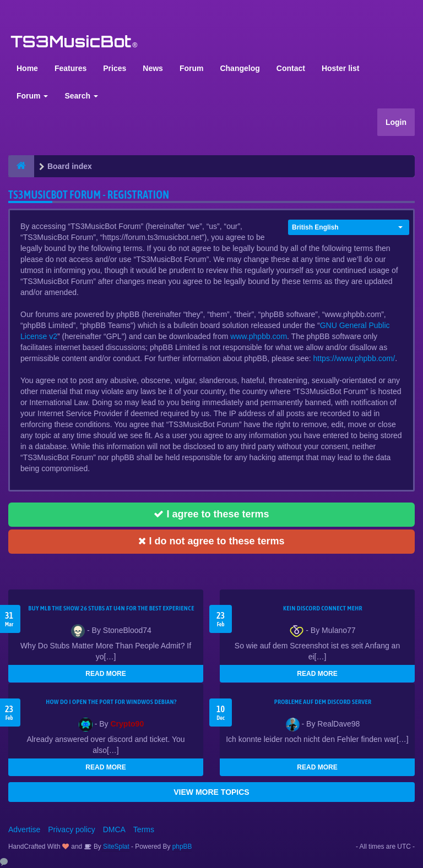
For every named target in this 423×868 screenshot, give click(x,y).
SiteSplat (115, 847)
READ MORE (105, 674)
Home (27, 68)
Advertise (24, 829)
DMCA (114, 829)
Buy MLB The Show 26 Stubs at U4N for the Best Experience (111, 608)
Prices (115, 68)
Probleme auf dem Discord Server (323, 702)
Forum (192, 68)
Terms (144, 829)
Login (396, 122)
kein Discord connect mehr (323, 608)
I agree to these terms (211, 514)
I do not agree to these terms (211, 541)
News (153, 68)
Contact (291, 68)
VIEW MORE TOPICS (211, 792)
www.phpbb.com (259, 336)
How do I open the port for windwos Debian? (111, 702)
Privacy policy (72, 829)
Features (70, 68)
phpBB (182, 847)
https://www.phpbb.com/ (354, 358)
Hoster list (340, 68)
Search (81, 96)
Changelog (240, 68)
